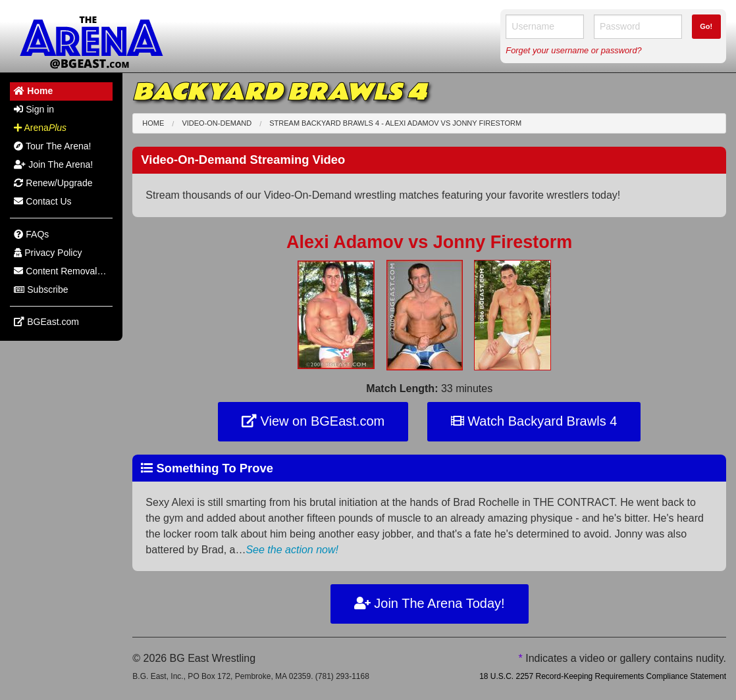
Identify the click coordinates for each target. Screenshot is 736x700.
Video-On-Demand (217, 123)
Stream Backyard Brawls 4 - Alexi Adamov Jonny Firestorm (395, 123)
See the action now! (292, 550)
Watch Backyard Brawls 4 (534, 421)
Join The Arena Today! (430, 603)
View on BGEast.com (313, 421)
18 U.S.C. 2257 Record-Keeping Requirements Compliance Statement (603, 676)
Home (153, 123)
